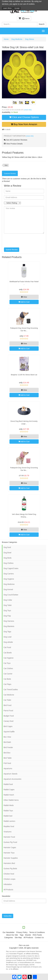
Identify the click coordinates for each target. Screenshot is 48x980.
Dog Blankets (9, 626)
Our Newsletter (9, 932)
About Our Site (12, 935)
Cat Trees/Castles (11, 690)
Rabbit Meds (9, 805)
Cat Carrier (8, 674)
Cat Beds (7, 679)
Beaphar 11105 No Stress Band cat (24, 375)
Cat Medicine (9, 695)
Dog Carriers (9, 574)
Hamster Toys (9, 853)
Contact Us (39, 937)
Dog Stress (30, 39)
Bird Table (8, 758)
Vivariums (7, 832)
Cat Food (7, 647)
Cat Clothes (8, 668)
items (24, 18)
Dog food (7, 547)
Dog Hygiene (9, 579)
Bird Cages (8, 726)
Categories (9, 937)
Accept (17, 8)
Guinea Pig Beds (10, 869)
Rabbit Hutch (9, 795)
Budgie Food (9, 716)
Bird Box (7, 753)
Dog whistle (8, 642)
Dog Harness (9, 621)
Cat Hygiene (9, 658)
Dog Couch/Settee (11, 595)
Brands (28, 935)
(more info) (28, 110)
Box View (7, 737)
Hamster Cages (10, 847)
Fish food (7, 763)
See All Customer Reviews (16, 140)
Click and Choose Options (24, 117)
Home (6, 39)
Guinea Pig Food (10, 842)
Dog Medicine (17, 39)
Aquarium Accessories (12, 779)
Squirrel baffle (9, 732)
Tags (22, 935)
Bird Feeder (8, 747)
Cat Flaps (7, 684)
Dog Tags (7, 632)
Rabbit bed (8, 816)
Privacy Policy (22, 932)
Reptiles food (9, 826)
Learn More (7, 8)
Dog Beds (7, 558)
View (24, 297)
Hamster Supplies (11, 858)
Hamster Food (9, 837)
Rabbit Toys (8, 811)
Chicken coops (9, 879)
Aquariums (8, 768)
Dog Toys (7, 611)
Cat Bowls (8, 653)
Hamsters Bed (9, 863)
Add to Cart (24, 302)
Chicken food (9, 874)
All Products (8, 890)
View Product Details (13, 144)
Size (6, 165)
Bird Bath (7, 742)
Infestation (8, 884)
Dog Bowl (7, 553)
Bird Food (7, 705)
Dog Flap (7, 616)
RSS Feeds (37, 935)
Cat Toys (7, 663)
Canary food (8, 721)
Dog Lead (7, 637)
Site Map (18, 937)
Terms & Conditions (37, 932)
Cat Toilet (7, 700)
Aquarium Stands (10, 774)
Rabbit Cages (9, 790)
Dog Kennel (8, 589)
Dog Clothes (9, 563)
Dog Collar (8, 600)
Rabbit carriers (9, 821)
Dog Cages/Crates (11, 568)
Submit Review (12, 250)
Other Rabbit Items (11, 800)
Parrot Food (8, 711)
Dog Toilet (8, 605)
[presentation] (23, 241)
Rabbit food (8, 784)
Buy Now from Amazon (24, 124)
